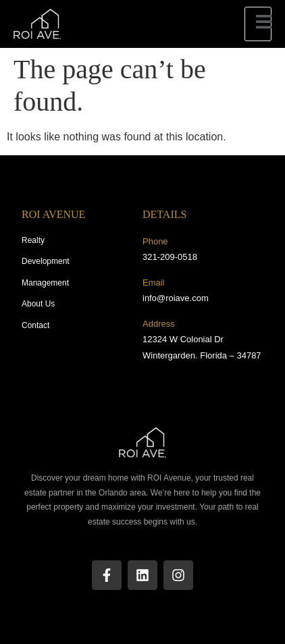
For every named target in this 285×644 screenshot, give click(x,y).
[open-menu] (258, 24)
